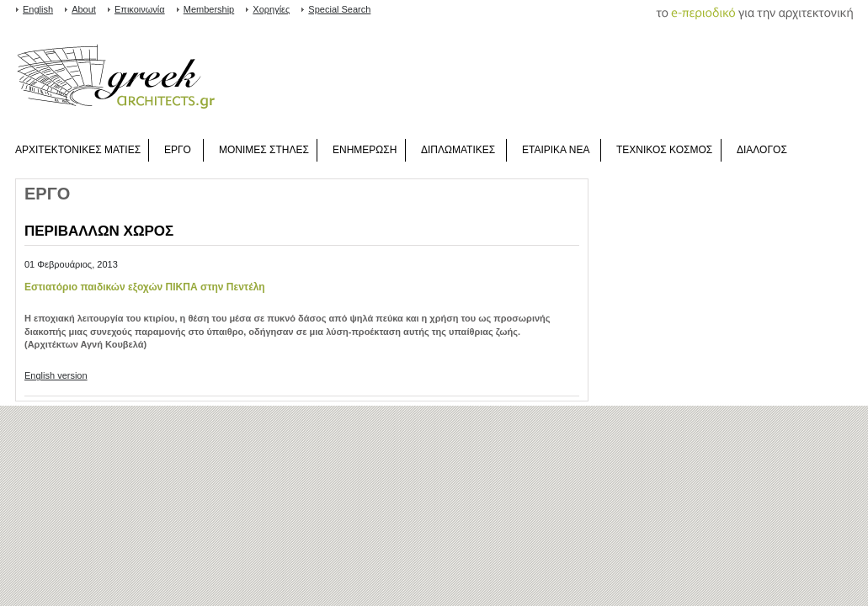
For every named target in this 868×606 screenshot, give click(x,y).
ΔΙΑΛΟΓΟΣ (762, 150)
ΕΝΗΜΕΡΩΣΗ (365, 150)
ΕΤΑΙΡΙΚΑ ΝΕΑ (556, 150)
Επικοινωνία (140, 9)
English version (56, 375)
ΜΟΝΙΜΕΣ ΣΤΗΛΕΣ (264, 150)
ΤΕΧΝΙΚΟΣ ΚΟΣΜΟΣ (664, 150)
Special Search (339, 9)
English (38, 9)
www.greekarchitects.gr (117, 78)
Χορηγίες (271, 9)
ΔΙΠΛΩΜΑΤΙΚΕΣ (458, 150)
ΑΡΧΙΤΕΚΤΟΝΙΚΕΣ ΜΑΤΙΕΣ (78, 150)
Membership (209, 9)
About (84, 9)
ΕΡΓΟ (178, 150)
